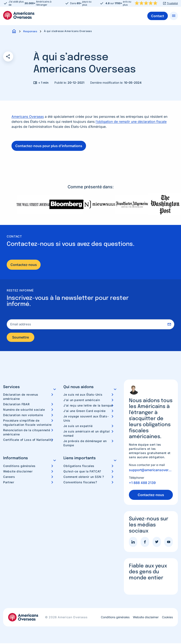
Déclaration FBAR (16, 405)
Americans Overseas (28, 117)
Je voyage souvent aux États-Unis (86, 419)
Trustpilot (172, 3)
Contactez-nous (24, 265)
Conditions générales (19, 467)
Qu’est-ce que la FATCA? (82, 472)
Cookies (167, 618)
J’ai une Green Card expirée (84, 412)
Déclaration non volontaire (23, 416)
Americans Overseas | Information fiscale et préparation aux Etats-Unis (19, 15)
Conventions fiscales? (80, 483)
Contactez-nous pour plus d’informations (49, 146)
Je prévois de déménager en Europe (85, 444)
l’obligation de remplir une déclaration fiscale (131, 122)
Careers (9, 478)
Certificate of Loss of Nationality (28, 441)
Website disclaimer (18, 472)
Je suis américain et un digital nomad (87, 434)
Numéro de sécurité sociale (24, 410)
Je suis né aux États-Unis (83, 395)
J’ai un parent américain (82, 401)
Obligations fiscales (79, 467)
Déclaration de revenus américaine (21, 397)
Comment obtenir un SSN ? (84, 478)
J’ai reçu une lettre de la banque (88, 406)
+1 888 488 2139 (142, 484)
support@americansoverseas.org (151, 471)
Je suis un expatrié (78, 427)
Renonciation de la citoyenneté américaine (27, 433)
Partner (9, 483)
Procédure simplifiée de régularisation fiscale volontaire (27, 423)
